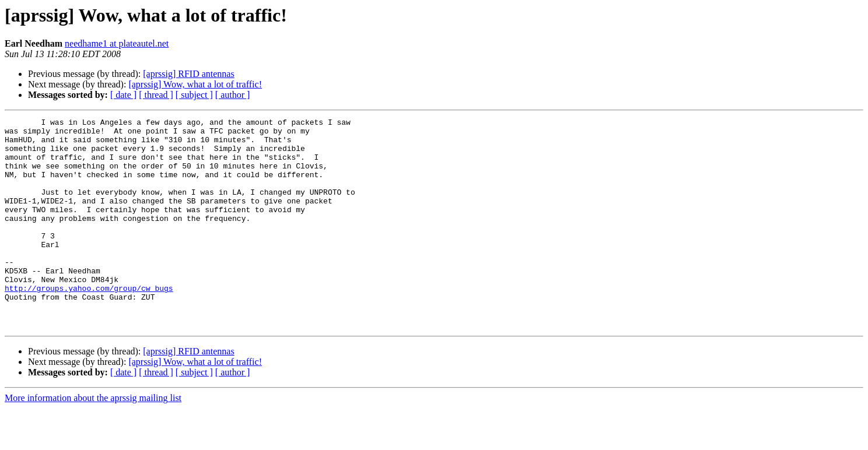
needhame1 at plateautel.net (117, 43)
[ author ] (233, 95)
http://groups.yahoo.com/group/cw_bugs (89, 323)
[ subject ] (194, 95)
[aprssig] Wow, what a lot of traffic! (195, 84)
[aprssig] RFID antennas (188, 74)
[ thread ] (156, 95)
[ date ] (123, 95)
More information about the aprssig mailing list (93, 440)
